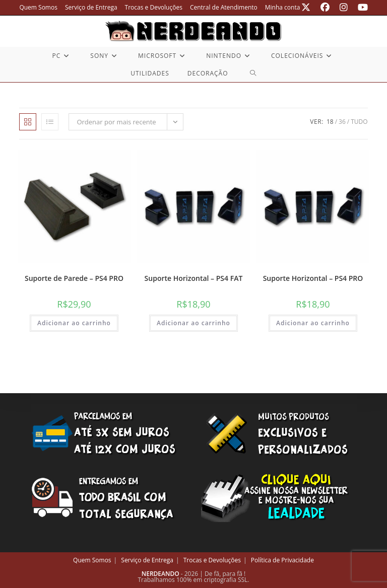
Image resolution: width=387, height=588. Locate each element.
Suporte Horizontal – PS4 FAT (194, 278)
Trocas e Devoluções (154, 7)
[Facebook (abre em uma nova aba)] (325, 8)
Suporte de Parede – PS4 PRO (74, 278)
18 (330, 122)
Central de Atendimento (224, 7)
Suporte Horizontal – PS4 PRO (313, 278)
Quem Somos (38, 7)
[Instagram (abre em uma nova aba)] (344, 8)
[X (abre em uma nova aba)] (306, 8)
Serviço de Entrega (91, 7)
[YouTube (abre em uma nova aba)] (360, 8)
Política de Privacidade (282, 560)
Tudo (359, 122)
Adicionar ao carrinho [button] (74, 323)
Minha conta (283, 7)
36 (342, 122)
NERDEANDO (160, 574)
